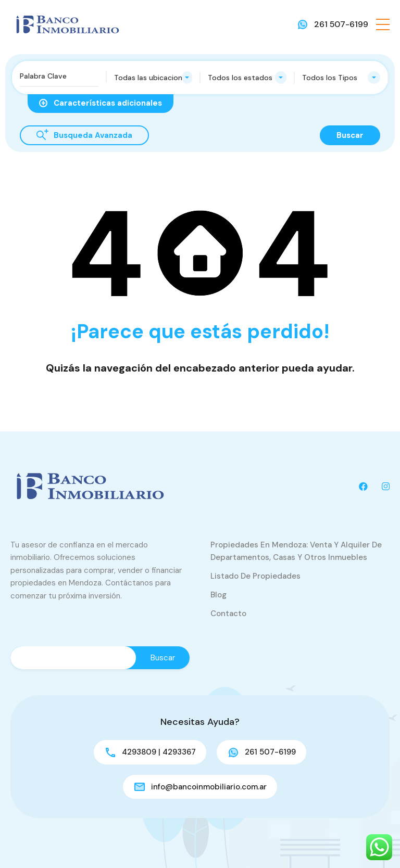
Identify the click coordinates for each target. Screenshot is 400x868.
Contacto (228, 614)
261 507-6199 (341, 24)
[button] (383, 24)
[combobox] (153, 78)
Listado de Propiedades (255, 576)
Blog (218, 595)
